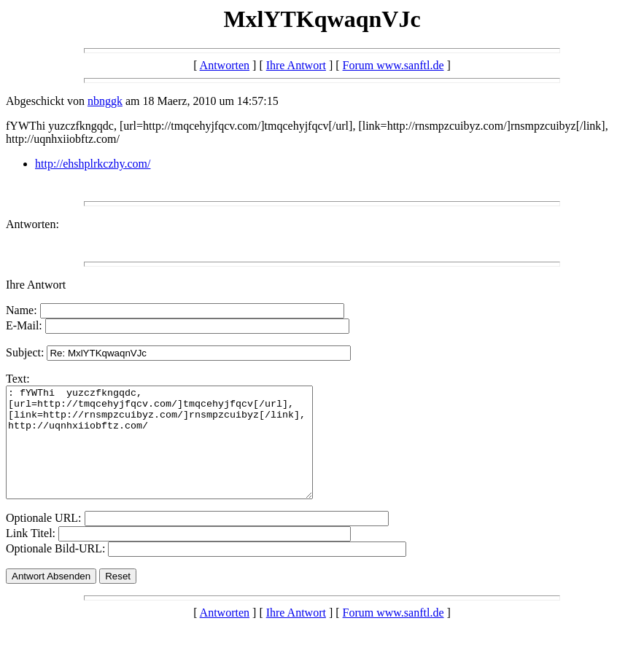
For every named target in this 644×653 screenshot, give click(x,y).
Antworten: (32, 224)
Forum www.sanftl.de (393, 65)
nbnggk (105, 101)
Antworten (225, 65)
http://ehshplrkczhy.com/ (93, 164)
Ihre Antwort (296, 65)
